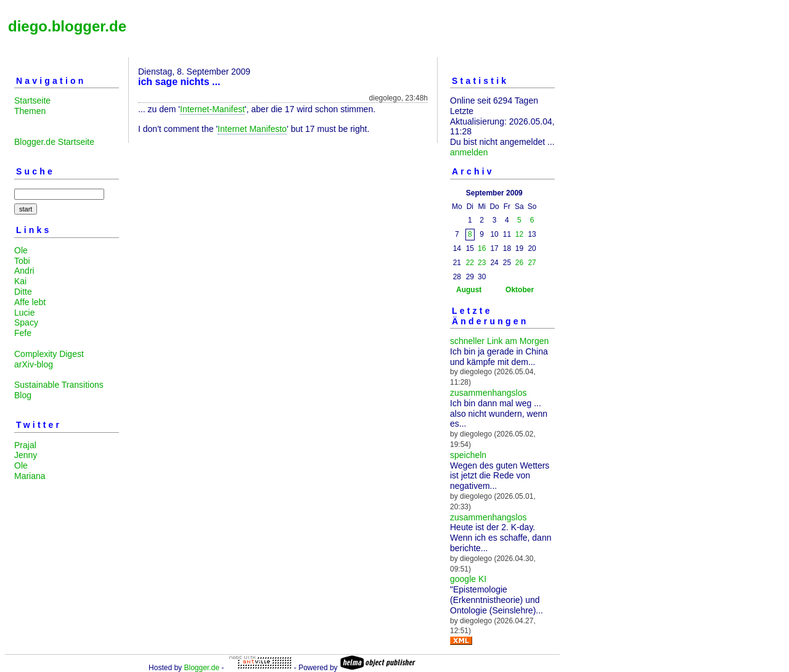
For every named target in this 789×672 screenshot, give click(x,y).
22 (470, 263)
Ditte (23, 292)
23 (482, 263)
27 (532, 263)
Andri (24, 271)
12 (519, 234)
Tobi (22, 261)
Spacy (26, 322)
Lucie (24, 313)
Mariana (30, 476)
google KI (468, 579)
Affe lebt (30, 302)
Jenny (26, 455)
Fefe (23, 333)
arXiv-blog (34, 364)
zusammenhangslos (489, 393)
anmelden (469, 152)
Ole (21, 250)
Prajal (25, 445)
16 (482, 248)
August (469, 290)
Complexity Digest (49, 354)
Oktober (520, 290)
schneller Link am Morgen (499, 341)
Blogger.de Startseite (54, 142)
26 (519, 263)
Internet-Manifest (212, 109)
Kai (20, 281)
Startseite (32, 100)
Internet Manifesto (252, 129)
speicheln (468, 455)
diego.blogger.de (67, 26)
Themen (30, 111)
